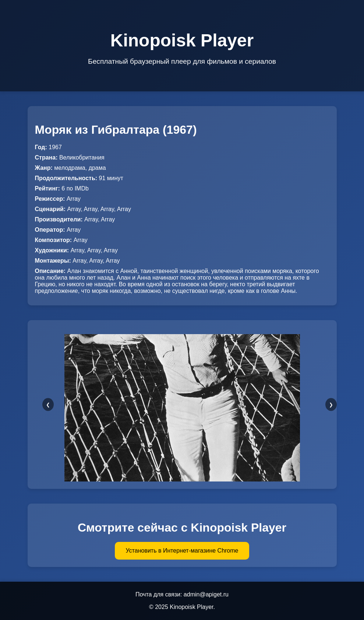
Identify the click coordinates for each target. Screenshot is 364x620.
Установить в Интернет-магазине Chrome (182, 551)
